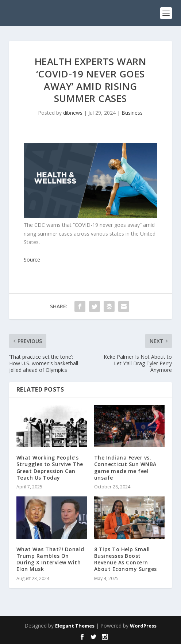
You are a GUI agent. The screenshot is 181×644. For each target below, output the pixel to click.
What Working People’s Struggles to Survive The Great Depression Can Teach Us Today (50, 468)
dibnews (73, 113)
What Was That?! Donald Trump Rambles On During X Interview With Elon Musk (50, 559)
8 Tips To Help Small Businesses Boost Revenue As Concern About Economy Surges (126, 559)
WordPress (143, 626)
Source (32, 260)
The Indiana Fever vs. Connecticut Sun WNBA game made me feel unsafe (125, 468)
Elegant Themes (75, 626)
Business (132, 113)
